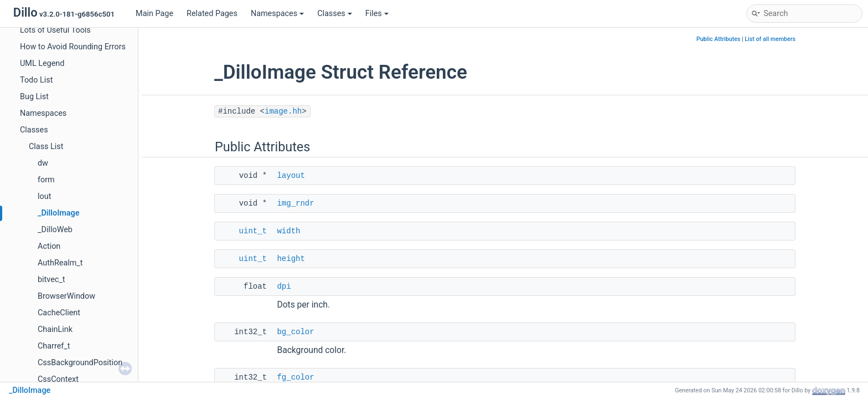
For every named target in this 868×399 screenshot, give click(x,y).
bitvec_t (51, 280)
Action (49, 246)
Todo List (36, 80)
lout (44, 196)
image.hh (283, 111)
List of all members (770, 39)
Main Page (154, 14)
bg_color (295, 332)
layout (291, 176)
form (46, 180)
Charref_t (54, 346)
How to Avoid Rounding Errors (73, 47)
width (288, 231)
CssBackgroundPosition (80, 363)
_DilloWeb (55, 230)
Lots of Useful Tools (55, 30)
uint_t (253, 231)
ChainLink (55, 329)
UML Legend (42, 63)
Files (377, 14)
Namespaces (277, 14)
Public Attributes (719, 39)
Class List (46, 147)
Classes (335, 14)
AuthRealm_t (60, 263)
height (291, 259)
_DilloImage (58, 213)
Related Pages (212, 14)
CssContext (58, 379)
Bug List (34, 97)
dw (43, 163)
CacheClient (59, 313)
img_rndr (295, 203)
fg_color (295, 377)
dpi (284, 287)
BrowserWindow (66, 296)
